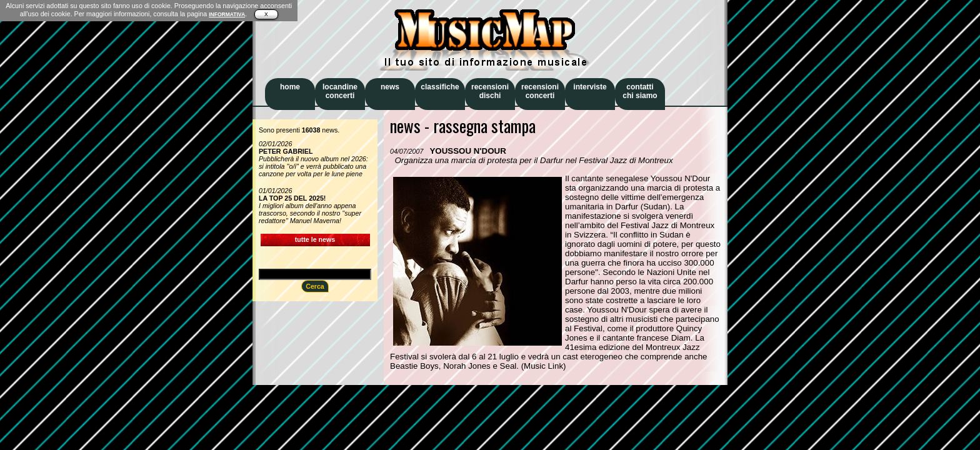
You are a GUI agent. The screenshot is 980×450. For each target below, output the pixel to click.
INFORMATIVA (227, 14)
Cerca (315, 286)
